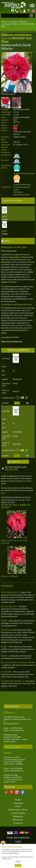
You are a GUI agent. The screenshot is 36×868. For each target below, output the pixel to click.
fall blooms (18, 192)
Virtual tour (13, 747)
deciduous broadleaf (22, 187)
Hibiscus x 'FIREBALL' (10, 576)
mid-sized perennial (22, 194)
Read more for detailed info (12, 341)
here (3, 493)
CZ (28, 11)
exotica (16, 190)
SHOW (9, 241)
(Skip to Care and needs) (9, 251)
